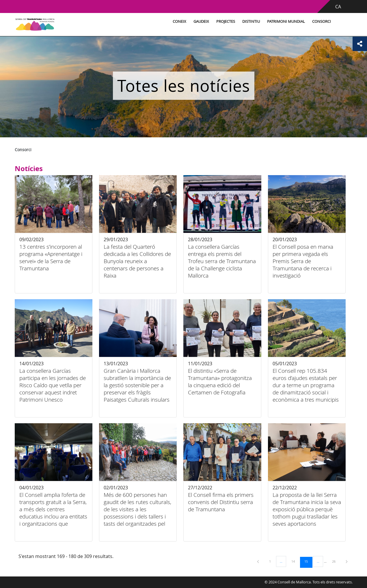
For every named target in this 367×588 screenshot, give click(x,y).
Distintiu (251, 21)
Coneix (179, 21)
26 (336, 561)
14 (295, 561)
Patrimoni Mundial (286, 21)
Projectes (226, 21)
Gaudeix (201, 21)
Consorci (322, 21)
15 (308, 561)
